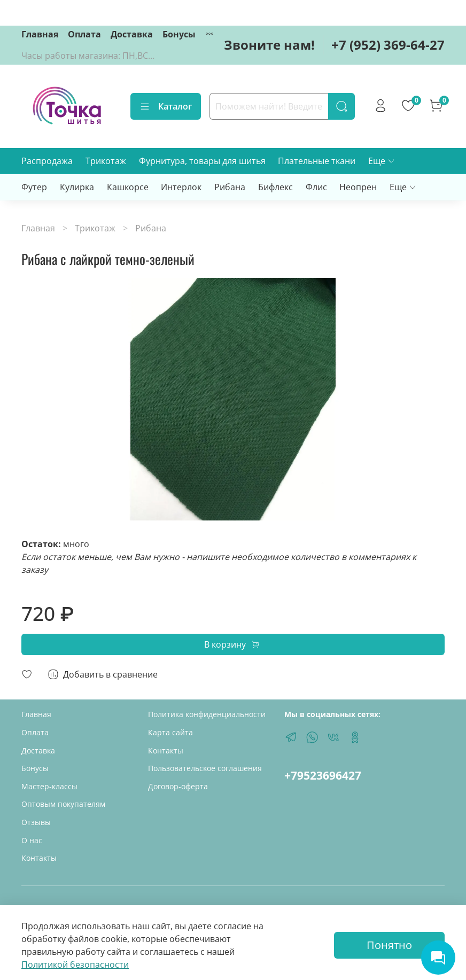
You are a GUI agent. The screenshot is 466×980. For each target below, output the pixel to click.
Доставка (132, 34)
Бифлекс (275, 187)
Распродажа (47, 161)
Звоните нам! (269, 45)
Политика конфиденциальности (207, 714)
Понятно (389, 945)
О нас (32, 840)
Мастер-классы (49, 786)
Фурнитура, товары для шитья (202, 161)
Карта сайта (170, 732)
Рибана (230, 187)
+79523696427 (323, 775)
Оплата (84, 34)
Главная (40, 34)
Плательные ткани (317, 161)
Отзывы (36, 822)
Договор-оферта (178, 786)
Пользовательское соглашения (205, 768)
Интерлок (181, 187)
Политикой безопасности (75, 965)
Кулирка (77, 187)
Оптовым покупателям (63, 804)
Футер (34, 187)
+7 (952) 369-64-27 (388, 45)
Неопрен (358, 187)
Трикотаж (106, 161)
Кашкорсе (128, 187)
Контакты (39, 858)
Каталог (166, 106)
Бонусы (179, 34)
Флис (316, 187)
